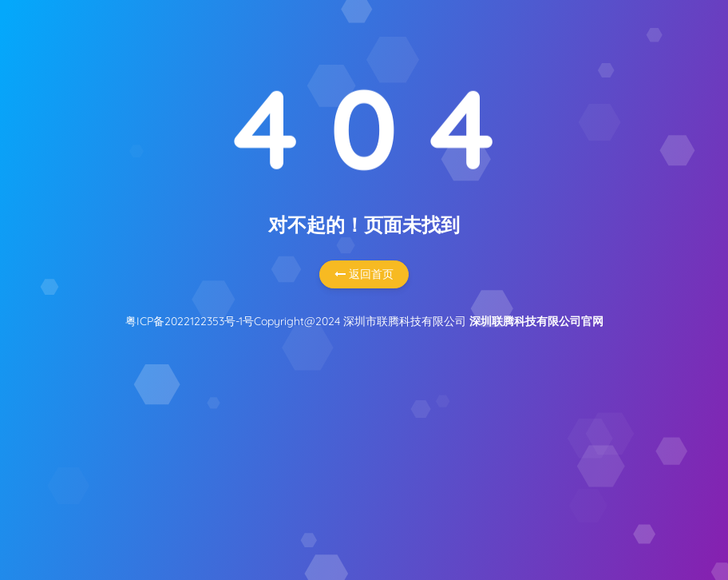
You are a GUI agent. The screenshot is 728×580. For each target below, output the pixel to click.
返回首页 (364, 274)
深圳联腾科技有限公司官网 (536, 321)
